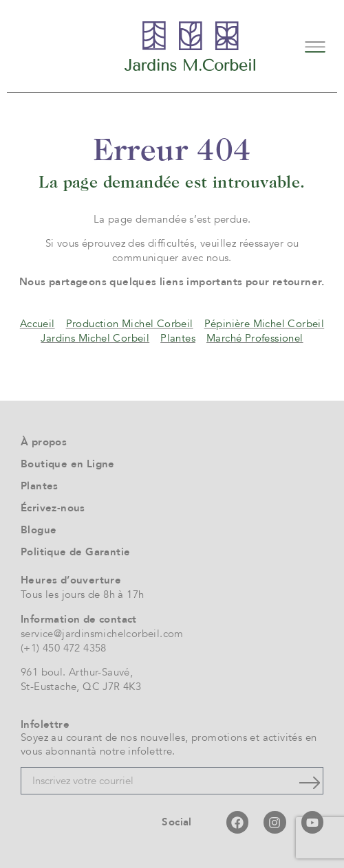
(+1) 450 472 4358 (64, 648)
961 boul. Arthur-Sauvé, (77, 672)
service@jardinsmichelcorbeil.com (102, 634)
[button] (315, 46)
